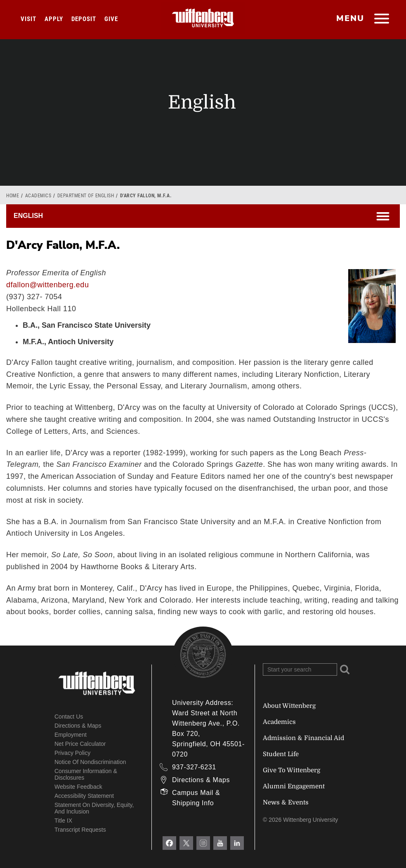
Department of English (86, 196)
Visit (28, 19)
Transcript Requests (80, 830)
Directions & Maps (78, 726)
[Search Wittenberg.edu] (300, 669)
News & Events (286, 802)
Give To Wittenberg (292, 770)
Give (111, 19)
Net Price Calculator (80, 744)
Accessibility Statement (84, 796)
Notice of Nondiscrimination (90, 762)
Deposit (84, 19)
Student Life (281, 754)
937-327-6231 (194, 767)
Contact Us (69, 717)
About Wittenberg (289, 706)
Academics (38, 196)
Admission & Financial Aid (303, 738)
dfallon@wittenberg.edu (47, 285)
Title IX (63, 821)
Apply (54, 19)
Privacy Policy (72, 753)
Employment (71, 735)
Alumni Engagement (294, 786)
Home (13, 196)
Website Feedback (78, 787)
